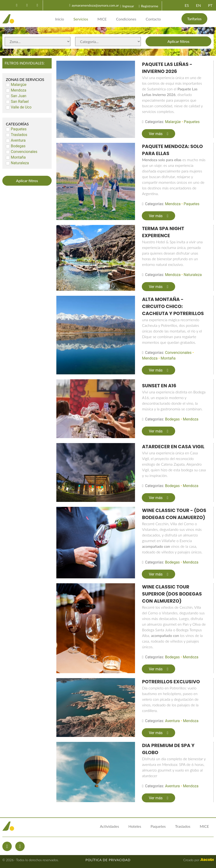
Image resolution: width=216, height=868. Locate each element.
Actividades (109, 826)
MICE (102, 19)
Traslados (183, 826)
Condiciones (126, 19)
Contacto (153, 19)
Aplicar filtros (178, 41)
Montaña (168, 358)
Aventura (172, 721)
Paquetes (192, 122)
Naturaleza (193, 275)
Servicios (81, 19)
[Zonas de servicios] (38, 42)
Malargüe (173, 122)
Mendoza (173, 204)
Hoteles (135, 826)
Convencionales (178, 353)
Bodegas (172, 419)
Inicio (60, 19)
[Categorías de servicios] (108, 42)
